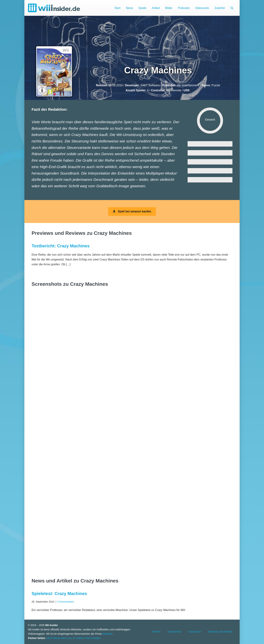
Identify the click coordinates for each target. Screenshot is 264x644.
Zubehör (220, 8)
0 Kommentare (66, 602)
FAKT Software (150, 85)
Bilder (169, 8)
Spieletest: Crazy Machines (59, 594)
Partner (156, 632)
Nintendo (107, 634)
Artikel (156, 8)
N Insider (78, 638)
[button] (232, 8)
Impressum (195, 632)
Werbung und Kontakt (220, 632)
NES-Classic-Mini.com (59, 638)
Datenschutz (175, 632)
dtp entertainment (188, 85)
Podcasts (184, 8)
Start (117, 8)
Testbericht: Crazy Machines (61, 246)
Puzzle (216, 85)
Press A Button (93, 638)
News (129, 8)
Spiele (142, 8)
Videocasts (202, 8)
